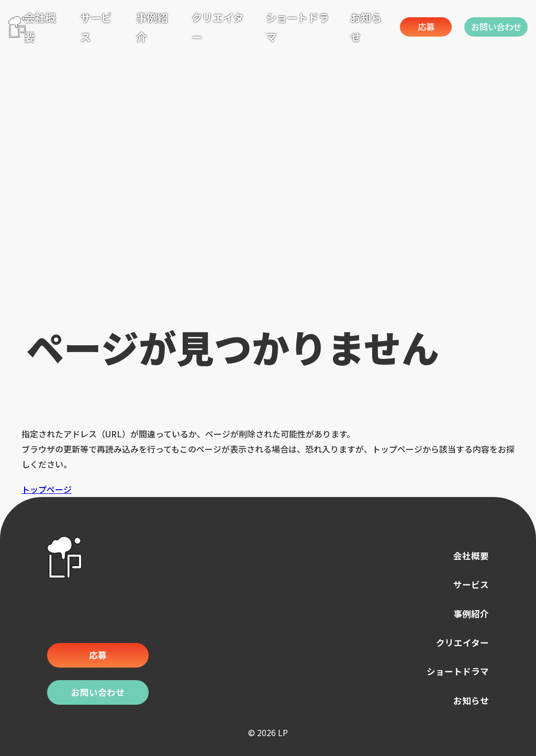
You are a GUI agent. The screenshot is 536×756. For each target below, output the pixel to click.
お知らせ (468, 699)
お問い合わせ (491, 26)
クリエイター (458, 642)
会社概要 (468, 556)
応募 (405, 26)
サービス (468, 585)
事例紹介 (468, 613)
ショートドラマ (452, 671)
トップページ (47, 489)
